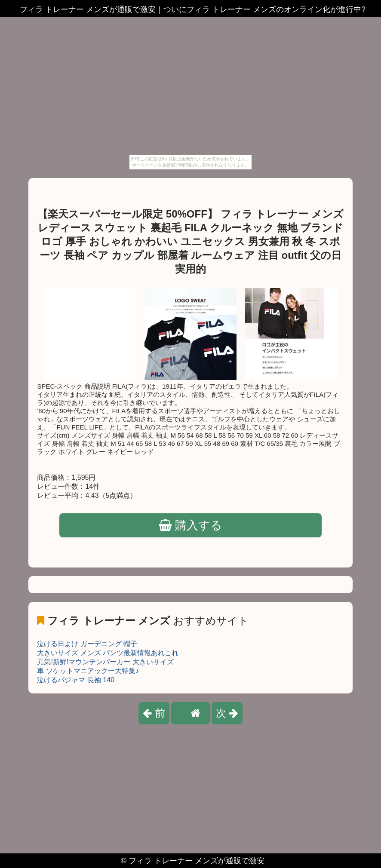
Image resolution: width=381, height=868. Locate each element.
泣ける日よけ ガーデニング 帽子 (87, 644)
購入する (191, 525)
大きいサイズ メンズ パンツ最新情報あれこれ (108, 653)
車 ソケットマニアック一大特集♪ (88, 671)
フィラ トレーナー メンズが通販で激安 (197, 861)
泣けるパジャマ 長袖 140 (76, 680)
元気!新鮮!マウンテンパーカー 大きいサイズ (105, 662)
